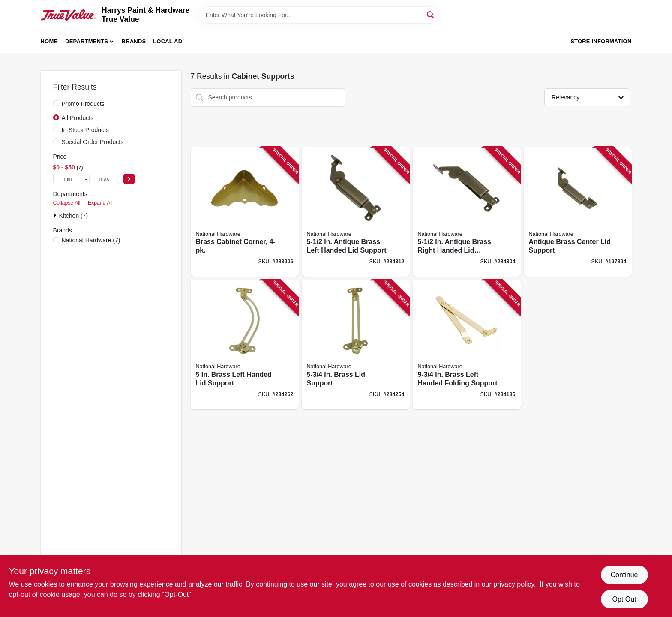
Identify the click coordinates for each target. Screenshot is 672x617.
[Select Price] (129, 179)
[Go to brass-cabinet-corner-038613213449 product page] (245, 212)
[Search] (431, 14)
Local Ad (168, 41)
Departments (87, 41)
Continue (624, 575)
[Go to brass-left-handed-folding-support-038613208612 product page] (467, 345)
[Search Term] (319, 15)
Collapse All (67, 203)
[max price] (104, 179)
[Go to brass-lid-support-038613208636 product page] (356, 345)
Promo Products (83, 104)
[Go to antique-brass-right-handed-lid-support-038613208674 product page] (467, 212)
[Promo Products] (56, 103)
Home (49, 41)
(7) (91, 240)
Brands (134, 41)
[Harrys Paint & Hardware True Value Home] (68, 15)
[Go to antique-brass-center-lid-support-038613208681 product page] (578, 212)
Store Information (601, 41)
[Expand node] (56, 215)
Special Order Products (93, 142)
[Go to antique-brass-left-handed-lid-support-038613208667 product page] (356, 212)
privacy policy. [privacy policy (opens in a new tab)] (514, 584)
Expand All (100, 203)
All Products (78, 118)
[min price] (68, 179)
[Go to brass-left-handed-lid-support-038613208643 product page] (245, 345)
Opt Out (624, 599)
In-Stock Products (85, 130)
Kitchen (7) (74, 216)
